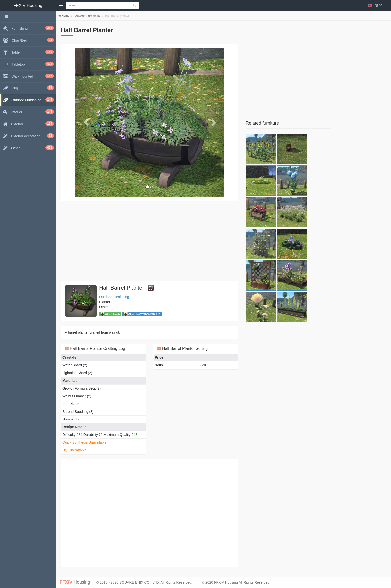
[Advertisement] (149, 241)
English (376, 5)
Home (65, 16)
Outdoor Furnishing (87, 16)
